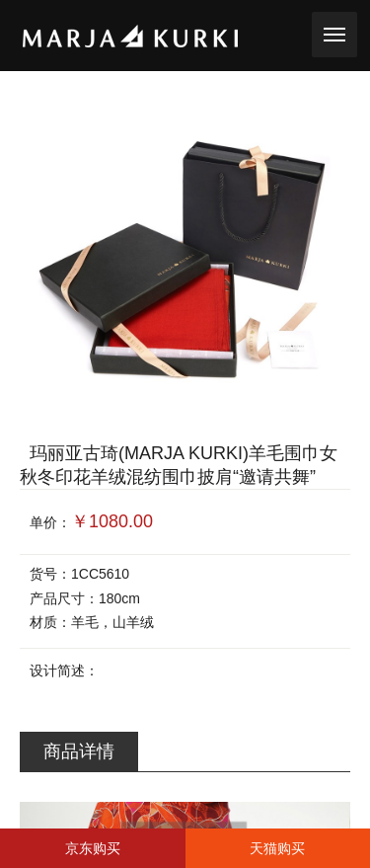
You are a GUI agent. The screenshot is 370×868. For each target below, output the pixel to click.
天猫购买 (277, 848)
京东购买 (93, 848)
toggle (334, 33)
